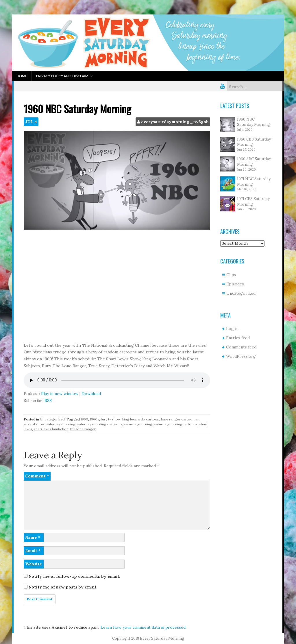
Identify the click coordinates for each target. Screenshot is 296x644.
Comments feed (241, 347)
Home (22, 76)
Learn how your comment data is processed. (144, 627)
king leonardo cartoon (141, 419)
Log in (232, 329)
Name (33, 537)
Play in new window (60, 394)
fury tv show (111, 419)
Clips (231, 275)
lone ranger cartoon (178, 419)
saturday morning (61, 424)
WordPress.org (241, 356)
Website (34, 564)
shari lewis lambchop (51, 429)
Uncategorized (52, 419)
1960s (95, 419)
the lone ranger (83, 429)
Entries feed (238, 338)
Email (33, 551)
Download (91, 394)
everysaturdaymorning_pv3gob (175, 122)
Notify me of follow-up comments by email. (74, 576)
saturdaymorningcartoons (176, 424)
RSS (48, 401)
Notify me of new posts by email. (63, 587)
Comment (37, 476)
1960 (84, 419)
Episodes (235, 284)
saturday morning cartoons (100, 424)
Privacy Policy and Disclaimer (64, 76)
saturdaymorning (138, 424)
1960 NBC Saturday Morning (254, 122)
